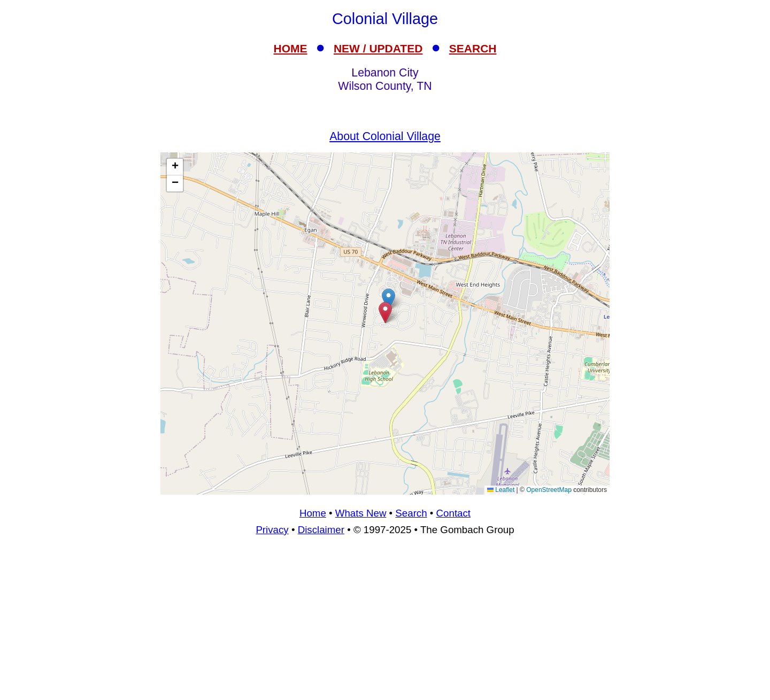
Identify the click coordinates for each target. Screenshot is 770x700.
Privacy (272, 530)
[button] (388, 299)
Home (313, 513)
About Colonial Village (385, 136)
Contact (453, 513)
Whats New (361, 513)
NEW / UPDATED (378, 48)
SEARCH (473, 48)
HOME (291, 48)
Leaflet (501, 490)
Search (411, 513)
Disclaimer (321, 530)
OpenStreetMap (549, 490)
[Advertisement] (385, 622)
